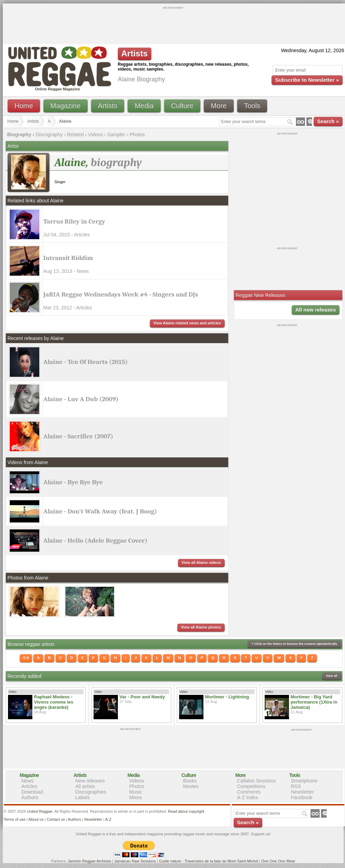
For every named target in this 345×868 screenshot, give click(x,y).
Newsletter (303, 792)
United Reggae (39, 811)
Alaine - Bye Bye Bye (73, 482)
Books (190, 781)
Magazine (66, 106)
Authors (30, 797)
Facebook (302, 797)
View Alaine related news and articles (187, 323)
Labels (83, 797)
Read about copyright (186, 811)
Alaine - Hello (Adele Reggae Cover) (96, 541)
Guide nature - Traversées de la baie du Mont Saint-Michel (208, 861)
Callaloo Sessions (256, 781)
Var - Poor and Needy (142, 697)
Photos (137, 135)
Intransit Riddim (68, 258)
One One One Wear (278, 861)
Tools (252, 106)
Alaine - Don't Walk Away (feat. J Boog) (100, 511)
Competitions (251, 786)
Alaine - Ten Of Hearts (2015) (86, 362)
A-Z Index (248, 797)
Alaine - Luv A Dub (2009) (81, 399)
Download (32, 792)
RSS (296, 786)
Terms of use (15, 819)
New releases (90, 781)
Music (136, 792)
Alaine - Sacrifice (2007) (78, 436)
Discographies (91, 792)
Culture (182, 106)
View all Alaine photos (201, 627)
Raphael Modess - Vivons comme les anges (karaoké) (54, 702)
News (28, 781)
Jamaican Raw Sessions (135, 861)
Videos (95, 135)
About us (36, 819)
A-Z (108, 819)
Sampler (116, 135)
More (219, 106)
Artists (108, 106)
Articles (30, 786)
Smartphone (304, 781)
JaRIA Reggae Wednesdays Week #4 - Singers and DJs (121, 294)
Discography (49, 135)
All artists (85, 786)
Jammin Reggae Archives (90, 861)
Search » (328, 121)
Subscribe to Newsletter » (307, 80)
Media (144, 106)
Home (24, 106)
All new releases (316, 310)
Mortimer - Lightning (227, 697)
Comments (249, 792)
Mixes (136, 797)
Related (75, 135)
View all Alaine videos (201, 562)
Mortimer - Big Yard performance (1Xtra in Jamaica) (314, 702)
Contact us (56, 819)
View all (332, 676)
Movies (191, 786)
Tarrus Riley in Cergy (74, 221)
